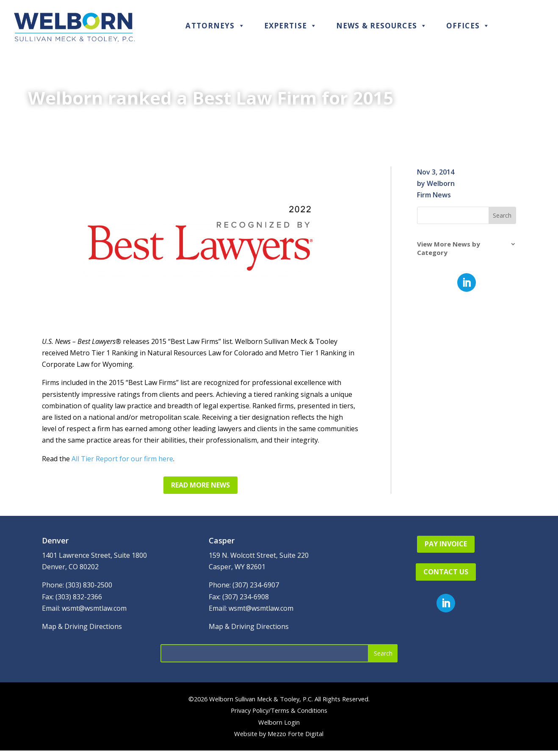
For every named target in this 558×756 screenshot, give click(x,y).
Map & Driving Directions (82, 626)
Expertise (291, 26)
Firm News (434, 195)
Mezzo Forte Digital (296, 734)
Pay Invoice (446, 544)
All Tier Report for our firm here (122, 459)
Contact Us (446, 572)
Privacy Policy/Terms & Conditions (279, 710)
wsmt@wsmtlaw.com (94, 608)
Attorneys (215, 26)
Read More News (200, 485)
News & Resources (382, 26)
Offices (468, 26)
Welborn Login (279, 722)
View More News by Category (449, 248)
